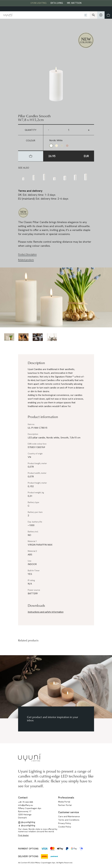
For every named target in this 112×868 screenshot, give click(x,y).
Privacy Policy (65, 823)
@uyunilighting (27, 822)
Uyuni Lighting (38, 3)
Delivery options (28, 856)
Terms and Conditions (69, 820)
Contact (23, 798)
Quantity (31, 130)
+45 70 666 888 (26, 802)
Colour (31, 141)
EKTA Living (57, 3)
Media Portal (64, 802)
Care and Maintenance (69, 816)
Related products (26, 260)
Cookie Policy (65, 827)
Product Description (27, 254)
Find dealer (24, 835)
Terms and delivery (30, 191)
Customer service (69, 812)
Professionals (66, 798)
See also (24, 168)
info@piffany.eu (26, 805)
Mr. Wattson (74, 3)
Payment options (28, 849)
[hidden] (101, 15)
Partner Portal (65, 805)
